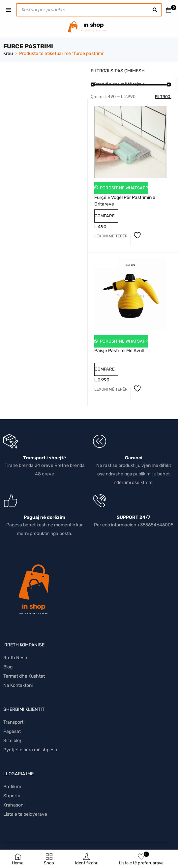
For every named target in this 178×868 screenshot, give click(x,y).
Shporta (12, 796)
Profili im (12, 787)
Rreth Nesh (15, 658)
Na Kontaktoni (18, 685)
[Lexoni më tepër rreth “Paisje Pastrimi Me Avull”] (111, 389)
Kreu (8, 53)
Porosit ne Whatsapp (123, 188)
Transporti (14, 722)
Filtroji (163, 97)
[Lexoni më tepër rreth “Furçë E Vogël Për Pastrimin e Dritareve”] (111, 236)
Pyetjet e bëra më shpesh (30, 750)
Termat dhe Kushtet (24, 676)
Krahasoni (14, 805)
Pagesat (12, 731)
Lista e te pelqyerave (25, 814)
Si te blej (12, 741)
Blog (8, 667)
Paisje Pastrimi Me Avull (119, 351)
